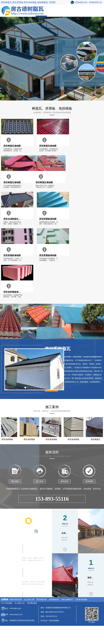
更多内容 (33, 532)
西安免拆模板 (30, 439)
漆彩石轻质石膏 (16, 599)
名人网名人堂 (20, 603)
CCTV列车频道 (7, 603)
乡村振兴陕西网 (81, 599)
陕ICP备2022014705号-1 (55, 612)
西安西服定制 (54, 599)
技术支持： (45, 621)
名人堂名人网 (29, 599)
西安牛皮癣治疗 (67, 599)
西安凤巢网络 (54, 621)
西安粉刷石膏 (42, 599)
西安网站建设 (32, 603)
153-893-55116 (52, 499)
